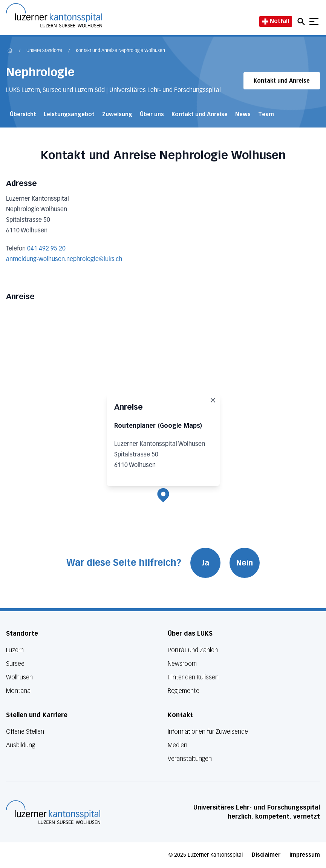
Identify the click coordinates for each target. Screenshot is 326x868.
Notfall (276, 21)
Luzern (15, 650)
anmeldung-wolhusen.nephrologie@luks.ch (64, 260)
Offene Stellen (25, 732)
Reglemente (184, 691)
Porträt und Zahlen (193, 650)
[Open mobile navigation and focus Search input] (302, 22)
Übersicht (23, 114)
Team (266, 114)
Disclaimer (266, 855)
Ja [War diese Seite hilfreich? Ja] (205, 563)
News (243, 114)
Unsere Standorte (44, 51)
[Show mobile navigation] (314, 22)
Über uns (152, 114)
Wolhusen (19, 677)
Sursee (15, 664)
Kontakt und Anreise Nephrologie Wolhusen (120, 51)
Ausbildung (21, 745)
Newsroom (182, 664)
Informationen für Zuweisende (208, 732)
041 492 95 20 (46, 249)
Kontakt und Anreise (282, 81)
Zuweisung (117, 114)
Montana (18, 691)
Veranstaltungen (190, 759)
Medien (178, 745)
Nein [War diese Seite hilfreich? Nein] (245, 563)
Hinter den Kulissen (193, 677)
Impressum (305, 855)
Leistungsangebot (69, 114)
